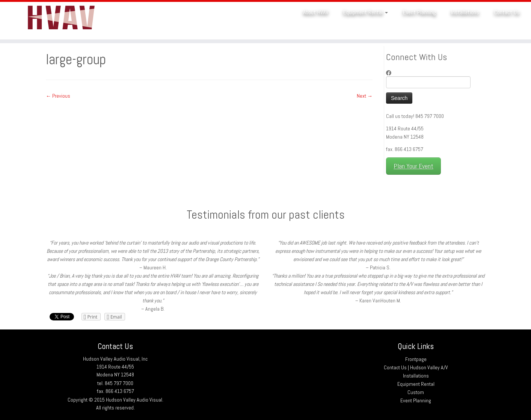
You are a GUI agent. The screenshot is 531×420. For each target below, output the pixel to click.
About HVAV (316, 12)
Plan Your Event (413, 166)
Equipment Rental (366, 12)
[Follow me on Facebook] (391, 73)
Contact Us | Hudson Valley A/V (416, 367)
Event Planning (419, 12)
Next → (365, 96)
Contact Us (507, 12)
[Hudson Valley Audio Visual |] (61, 21)
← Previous (58, 96)
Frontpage (416, 359)
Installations (465, 12)
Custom (416, 392)
